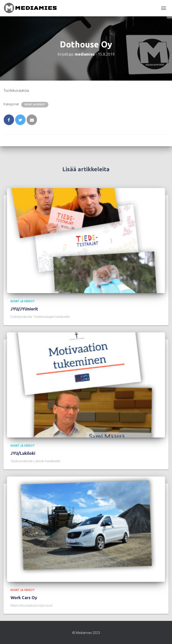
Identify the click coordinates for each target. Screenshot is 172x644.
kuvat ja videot (35, 105)
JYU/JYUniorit (24, 309)
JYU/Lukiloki (23, 453)
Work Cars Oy (24, 598)
